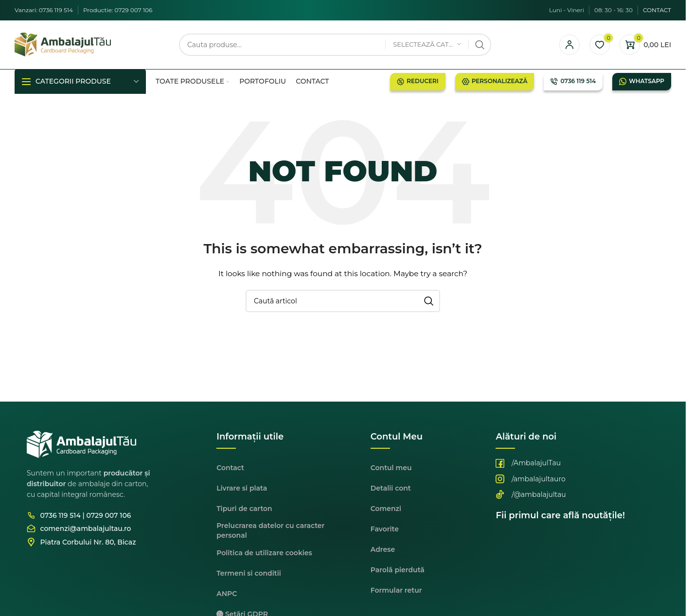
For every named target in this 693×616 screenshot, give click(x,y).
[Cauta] (335, 45)
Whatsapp (642, 82)
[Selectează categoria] (427, 45)
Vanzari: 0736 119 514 (44, 10)
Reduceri (418, 82)
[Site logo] (63, 44)
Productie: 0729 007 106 (118, 10)
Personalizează (495, 82)
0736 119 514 (573, 82)
